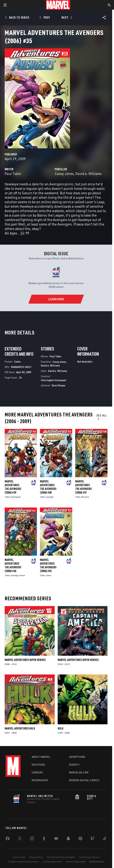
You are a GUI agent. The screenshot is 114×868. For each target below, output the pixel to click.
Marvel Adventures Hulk (20, 728)
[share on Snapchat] (68, 839)
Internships (40, 780)
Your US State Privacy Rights (61, 857)
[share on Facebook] (8, 839)
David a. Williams (88, 174)
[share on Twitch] (93, 839)
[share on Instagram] (32, 839)
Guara (22, 575)
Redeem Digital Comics (84, 780)
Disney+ (75, 765)
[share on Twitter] (20, 839)
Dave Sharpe (58, 385)
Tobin (7, 497)
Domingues (16, 497)
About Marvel (41, 757)
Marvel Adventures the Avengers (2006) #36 (13, 565)
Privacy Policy (36, 857)
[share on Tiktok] (105, 839)
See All (102, 417)
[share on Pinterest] (80, 839)
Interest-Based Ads (76, 862)
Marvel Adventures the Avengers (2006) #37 (83, 487)
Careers (37, 772)
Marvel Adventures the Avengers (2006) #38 (48, 487)
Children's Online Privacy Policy (24, 862)
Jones (49, 575)
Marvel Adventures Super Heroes (25, 660)
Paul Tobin (13, 174)
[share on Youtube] (56, 839)
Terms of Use (19, 857)
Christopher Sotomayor (54, 380)
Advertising (77, 757)
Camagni (50, 497)
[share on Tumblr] (44, 839)
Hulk (60, 728)
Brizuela (85, 497)
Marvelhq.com (79, 772)
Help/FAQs (39, 765)
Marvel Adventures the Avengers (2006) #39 (13, 487)
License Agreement (53, 862)
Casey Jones (64, 174)
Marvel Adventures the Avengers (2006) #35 (48, 565)
